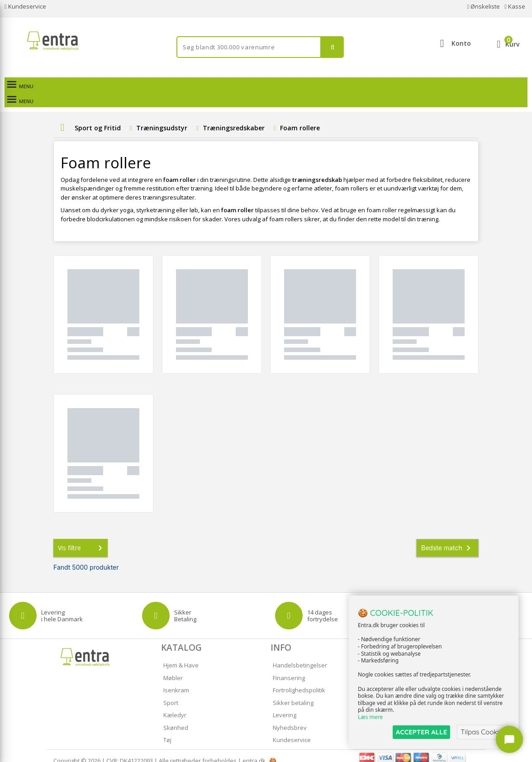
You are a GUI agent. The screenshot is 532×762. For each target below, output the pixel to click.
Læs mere (370, 717)
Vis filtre (82, 538)
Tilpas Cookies (483, 732)
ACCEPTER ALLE (421, 732)
